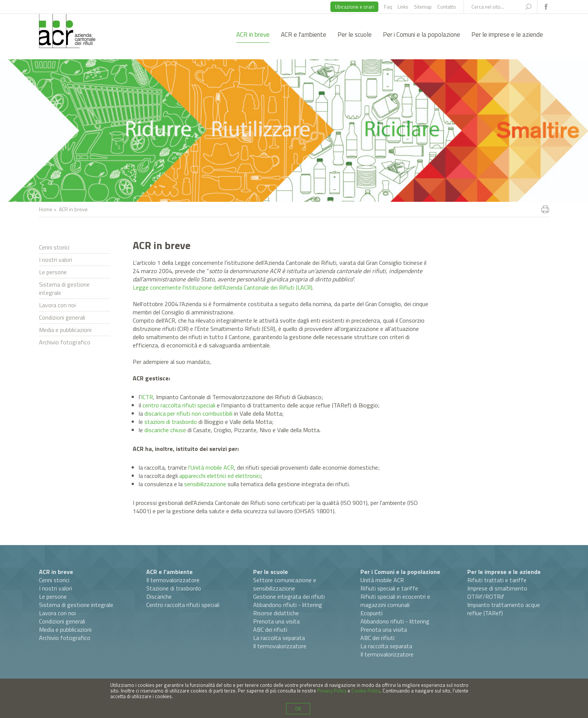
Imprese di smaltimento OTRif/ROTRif (497, 592)
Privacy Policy (332, 691)
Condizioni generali (62, 317)
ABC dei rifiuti (270, 629)
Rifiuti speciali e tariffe (389, 588)
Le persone (53, 272)
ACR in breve (253, 35)
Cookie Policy (366, 691)
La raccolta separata (279, 638)
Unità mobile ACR (382, 580)
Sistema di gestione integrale (64, 288)
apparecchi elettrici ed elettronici (220, 476)
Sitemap (423, 7)
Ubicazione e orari (354, 7)
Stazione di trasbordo (174, 588)
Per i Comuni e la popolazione (421, 35)
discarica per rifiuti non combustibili (188, 413)
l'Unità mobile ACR (211, 467)
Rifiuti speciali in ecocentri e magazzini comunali (395, 601)
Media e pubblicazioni (65, 330)
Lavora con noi (57, 305)
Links (403, 7)
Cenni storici (54, 247)
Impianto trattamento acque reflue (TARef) (504, 609)
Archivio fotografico (65, 342)
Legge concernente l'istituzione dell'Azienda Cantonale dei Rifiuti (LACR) (223, 287)
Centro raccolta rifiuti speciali (183, 605)
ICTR (147, 397)
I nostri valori (55, 260)
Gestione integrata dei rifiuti (289, 596)
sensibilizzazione (205, 484)
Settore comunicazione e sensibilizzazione (285, 584)
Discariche (159, 596)
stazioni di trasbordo (171, 422)
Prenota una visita (276, 621)
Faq (388, 7)
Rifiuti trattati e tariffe (497, 580)
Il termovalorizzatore (173, 580)
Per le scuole (355, 35)
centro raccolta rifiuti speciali (179, 405)
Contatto (447, 7)
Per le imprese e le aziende (507, 35)
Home (46, 209)
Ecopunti (371, 613)
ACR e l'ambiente (304, 35)
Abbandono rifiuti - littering (288, 605)
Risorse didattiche (276, 613)
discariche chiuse (165, 430)
